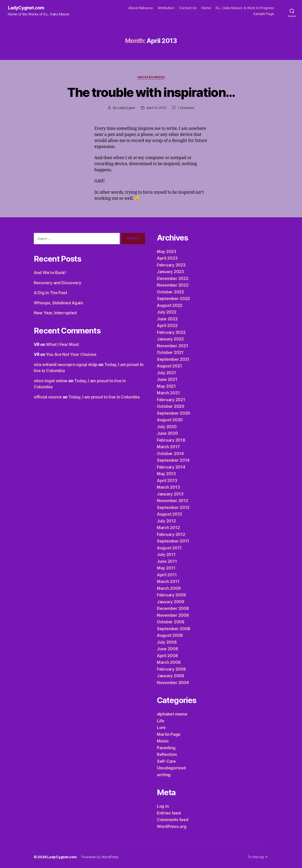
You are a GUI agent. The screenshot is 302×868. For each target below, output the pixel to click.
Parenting (166, 748)
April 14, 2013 (156, 108)
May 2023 (167, 252)
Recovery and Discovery (58, 283)
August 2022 (170, 305)
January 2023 (170, 272)
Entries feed (169, 813)
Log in (163, 806)
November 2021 (172, 346)
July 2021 (166, 373)
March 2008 (169, 662)
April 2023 (167, 258)
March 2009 (169, 588)
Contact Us (188, 8)
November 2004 (173, 683)
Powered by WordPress (100, 857)
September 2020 (173, 413)
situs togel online (51, 381)
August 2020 (170, 420)
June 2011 (167, 561)
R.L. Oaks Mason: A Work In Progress (245, 8)
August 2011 (169, 548)
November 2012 (172, 501)
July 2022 (167, 312)
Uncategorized (151, 77)
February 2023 (171, 265)
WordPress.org (172, 827)
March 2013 (168, 487)
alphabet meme (172, 714)
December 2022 (173, 278)
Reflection (167, 754)
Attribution (166, 8)
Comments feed (173, 820)
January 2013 (170, 494)
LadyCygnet (126, 108)
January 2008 (171, 676)
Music (163, 741)
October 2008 (171, 622)
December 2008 (173, 608)
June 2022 (167, 319)
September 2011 (173, 541)
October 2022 (170, 292)
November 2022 (173, 285)
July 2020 (167, 427)
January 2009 (171, 602)
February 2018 (171, 440)
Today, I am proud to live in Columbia (104, 397)
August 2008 (170, 635)
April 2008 (167, 656)
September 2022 (173, 299)
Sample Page (264, 14)
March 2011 (168, 581)
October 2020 (171, 406)
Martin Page (169, 734)
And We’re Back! (50, 273)
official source (48, 397)
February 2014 (171, 467)
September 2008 (174, 629)
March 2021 (168, 393)
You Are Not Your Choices (71, 354)
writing (164, 775)
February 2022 (171, 332)
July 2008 (167, 642)
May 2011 (166, 568)
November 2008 (173, 615)
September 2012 (173, 508)
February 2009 (171, 595)
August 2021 (169, 366)
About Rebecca (141, 8)
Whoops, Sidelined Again (58, 303)
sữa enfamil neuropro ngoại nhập (66, 365)
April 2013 (167, 481)
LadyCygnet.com (26, 8)
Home (206, 8)
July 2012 (166, 521)
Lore (161, 728)
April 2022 (167, 326)
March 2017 (168, 447)
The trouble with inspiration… (151, 92)
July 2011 (166, 555)
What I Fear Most (62, 344)
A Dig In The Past (50, 293)
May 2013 (166, 474)
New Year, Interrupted (55, 313)
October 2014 (170, 454)
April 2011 (167, 575)
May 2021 (166, 386)
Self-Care (166, 761)
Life (161, 721)
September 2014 (173, 460)
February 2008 (171, 669)
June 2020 (167, 433)
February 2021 (171, 400)
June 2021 (167, 379)
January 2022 (170, 339)
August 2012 (169, 514)
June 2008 (168, 649)
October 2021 (170, 352)
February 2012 (171, 534)
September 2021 (173, 359)
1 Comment (186, 108)
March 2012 (168, 528)
